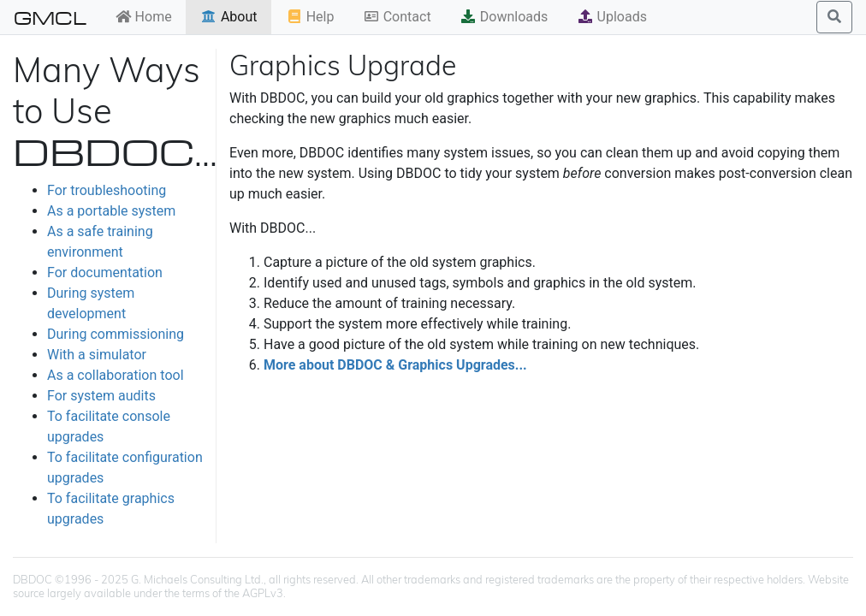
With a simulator (97, 355)
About (229, 17)
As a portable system (111, 211)
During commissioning (116, 334)
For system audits (101, 396)
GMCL (50, 17)
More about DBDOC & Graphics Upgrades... (395, 365)
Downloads (504, 17)
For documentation (105, 272)
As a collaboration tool (116, 375)
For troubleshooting (107, 190)
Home (143, 17)
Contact (397, 17)
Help (310, 17)
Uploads (612, 17)
